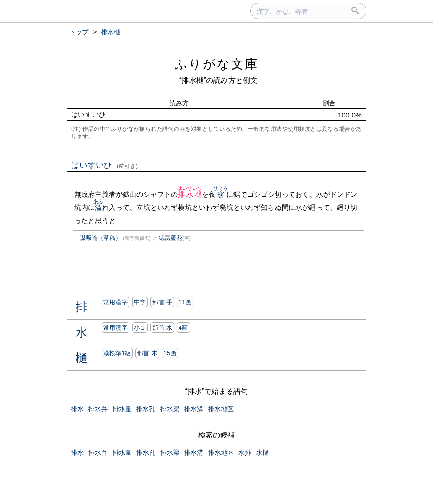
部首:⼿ (162, 302)
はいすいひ (105, 165)
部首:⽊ (147, 353)
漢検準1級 (117, 353)
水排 (245, 453)
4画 (183, 328)
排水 (77, 409)
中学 (140, 302)
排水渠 (170, 409)
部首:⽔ (162, 328)
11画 (185, 302)
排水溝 (194, 409)
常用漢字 (116, 302)
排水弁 (98, 409)
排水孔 (146, 409)
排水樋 (190, 194)
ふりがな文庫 (216, 64)
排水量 (122, 409)
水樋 (263, 453)
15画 (170, 353)
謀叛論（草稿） (101, 238)
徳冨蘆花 (170, 238)
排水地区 (221, 409)
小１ (140, 328)
